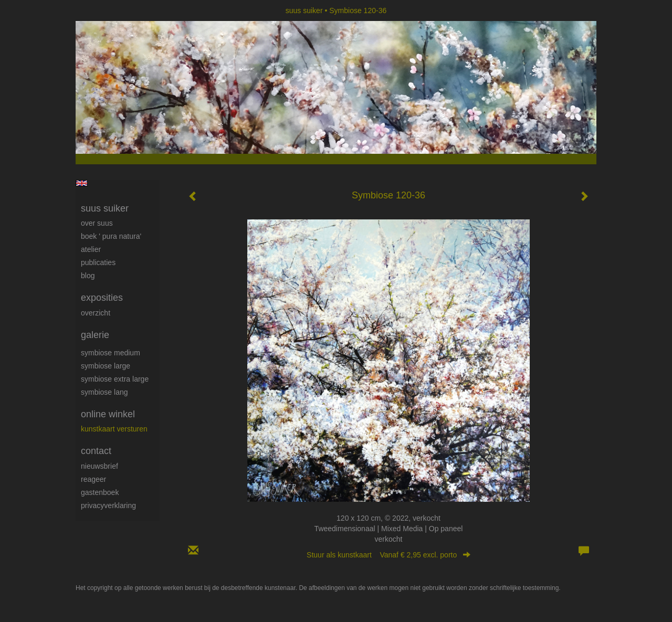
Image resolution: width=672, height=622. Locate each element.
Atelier (91, 249)
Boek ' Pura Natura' (111, 236)
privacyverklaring (108, 505)
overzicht (96, 313)
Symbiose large (106, 366)
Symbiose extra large (115, 379)
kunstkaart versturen (114, 429)
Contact (96, 451)
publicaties (98, 262)
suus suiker (304, 10)
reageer (93, 479)
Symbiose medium (111, 353)
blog (88, 276)
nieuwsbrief (99, 466)
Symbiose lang (104, 392)
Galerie (95, 335)
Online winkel (108, 414)
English (82, 183)
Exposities (102, 298)
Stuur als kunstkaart (388, 555)
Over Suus (97, 223)
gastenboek (100, 492)
